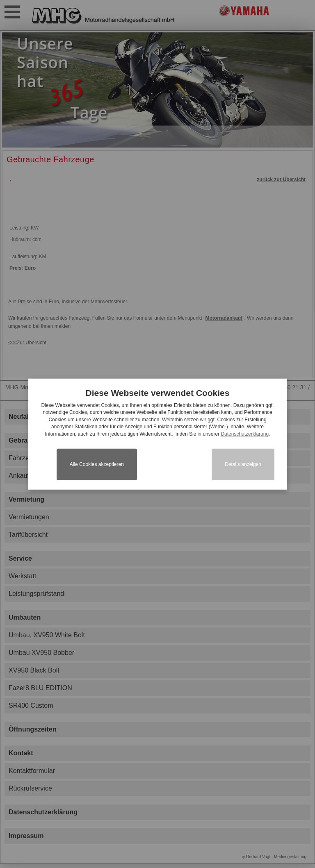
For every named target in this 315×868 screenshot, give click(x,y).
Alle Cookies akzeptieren (97, 464)
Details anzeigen (243, 464)
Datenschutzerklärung (245, 434)
